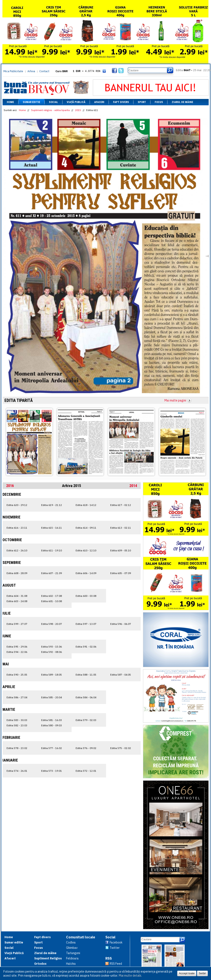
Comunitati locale (81, 937)
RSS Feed (116, 964)
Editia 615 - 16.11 (52, 528)
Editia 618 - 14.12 (86, 505)
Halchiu (71, 964)
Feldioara (72, 958)
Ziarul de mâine (182, 102)
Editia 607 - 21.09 (52, 573)
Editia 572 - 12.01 (86, 771)
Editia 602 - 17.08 (52, 596)
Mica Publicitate (13, 71)
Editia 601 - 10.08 (52, 601)
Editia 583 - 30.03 (17, 720)
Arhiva (31, 71)
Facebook (116, 942)
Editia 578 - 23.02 (17, 748)
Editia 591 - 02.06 (86, 647)
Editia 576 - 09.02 (86, 748)
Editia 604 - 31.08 (17, 596)
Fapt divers (121, 102)
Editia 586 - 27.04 (17, 697)
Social (53, 102)
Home (10, 102)
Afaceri (99, 102)
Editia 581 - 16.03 (52, 720)
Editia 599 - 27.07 (17, 624)
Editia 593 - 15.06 (52, 647)
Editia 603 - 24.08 (17, 601)
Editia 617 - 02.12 (121, 505)
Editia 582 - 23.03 (17, 725)
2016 (10, 486)
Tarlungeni (73, 953)
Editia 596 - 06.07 (121, 624)
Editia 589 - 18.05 (52, 675)
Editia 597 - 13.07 (86, 624)
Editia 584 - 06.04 (86, 697)
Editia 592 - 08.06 (52, 652)
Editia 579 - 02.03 (86, 720)
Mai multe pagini (175, 400)
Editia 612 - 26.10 (17, 550)
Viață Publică (76, 102)
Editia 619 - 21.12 (52, 505)
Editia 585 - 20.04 (52, 697)
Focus (159, 102)
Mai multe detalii (130, 975)
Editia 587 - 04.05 (121, 675)
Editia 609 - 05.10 (121, 550)
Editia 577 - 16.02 (52, 748)
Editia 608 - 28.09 (17, 573)
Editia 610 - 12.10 (86, 550)
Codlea (71, 942)
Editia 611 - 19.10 (52, 550)
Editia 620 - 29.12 (17, 505)
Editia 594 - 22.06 (17, 652)
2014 (133, 486)
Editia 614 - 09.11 (86, 528)
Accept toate (187, 973)
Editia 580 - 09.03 (52, 725)
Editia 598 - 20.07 (52, 624)
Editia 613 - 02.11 (121, 528)
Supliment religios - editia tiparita (50, 110)
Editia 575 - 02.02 (121, 748)
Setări (202, 973)
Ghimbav (72, 948)
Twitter (115, 948)
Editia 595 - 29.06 (17, 647)
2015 (78, 110)
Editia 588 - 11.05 (86, 675)
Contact (44, 71)
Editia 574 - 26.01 (17, 771)
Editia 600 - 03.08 (86, 596)
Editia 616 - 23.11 (17, 528)
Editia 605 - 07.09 (121, 573)
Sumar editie (31, 102)
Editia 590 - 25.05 (17, 675)
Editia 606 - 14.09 (86, 573)
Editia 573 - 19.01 (52, 771)
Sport (142, 102)
